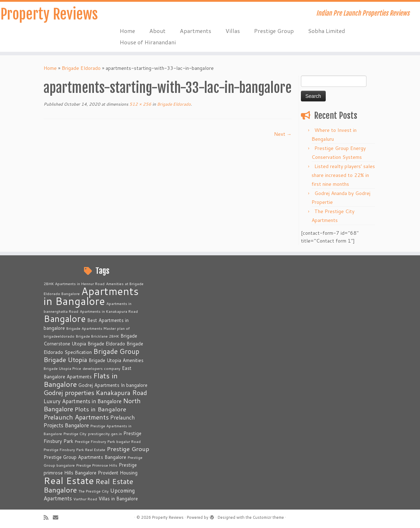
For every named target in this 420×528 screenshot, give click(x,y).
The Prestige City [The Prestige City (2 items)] (94, 491)
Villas (233, 31)
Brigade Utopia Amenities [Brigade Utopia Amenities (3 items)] (116, 360)
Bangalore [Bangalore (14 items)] (65, 318)
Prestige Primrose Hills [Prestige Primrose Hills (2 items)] (97, 465)
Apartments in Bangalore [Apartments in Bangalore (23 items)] (91, 296)
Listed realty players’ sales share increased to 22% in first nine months (343, 175)
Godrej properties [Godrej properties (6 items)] (69, 393)
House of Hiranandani (148, 42)
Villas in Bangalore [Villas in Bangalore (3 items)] (118, 499)
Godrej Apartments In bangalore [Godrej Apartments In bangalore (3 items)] (113, 385)
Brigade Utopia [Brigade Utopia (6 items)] (65, 360)
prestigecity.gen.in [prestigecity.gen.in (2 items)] (105, 433)
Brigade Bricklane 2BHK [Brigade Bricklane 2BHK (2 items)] (97, 336)
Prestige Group (274, 31)
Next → (283, 134)
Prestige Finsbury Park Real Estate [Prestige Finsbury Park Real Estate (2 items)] (74, 449)
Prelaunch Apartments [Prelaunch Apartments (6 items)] (76, 417)
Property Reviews (49, 14)
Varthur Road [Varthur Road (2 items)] (85, 499)
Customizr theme (268, 517)
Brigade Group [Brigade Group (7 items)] (116, 351)
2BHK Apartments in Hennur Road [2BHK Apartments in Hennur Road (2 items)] (74, 284)
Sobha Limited (327, 31)
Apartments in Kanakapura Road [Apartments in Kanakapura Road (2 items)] (109, 311)
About (157, 31)
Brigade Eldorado (81, 68)
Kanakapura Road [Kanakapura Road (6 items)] (121, 393)
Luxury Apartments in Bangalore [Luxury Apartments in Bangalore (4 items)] (83, 401)
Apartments (195, 31)
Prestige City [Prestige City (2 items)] (75, 433)
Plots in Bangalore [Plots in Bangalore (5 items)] (100, 409)
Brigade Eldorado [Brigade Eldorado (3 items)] (106, 344)
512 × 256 (140, 104)
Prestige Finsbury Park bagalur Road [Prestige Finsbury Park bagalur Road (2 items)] (108, 441)
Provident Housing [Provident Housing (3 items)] (118, 473)
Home (127, 31)
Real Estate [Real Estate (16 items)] (69, 480)
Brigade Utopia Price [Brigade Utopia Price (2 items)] (62, 368)
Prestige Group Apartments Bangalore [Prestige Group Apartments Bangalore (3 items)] (85, 457)
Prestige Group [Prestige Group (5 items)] (128, 449)
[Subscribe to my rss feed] (48, 518)
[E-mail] (58, 518)
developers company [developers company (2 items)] (102, 368)
